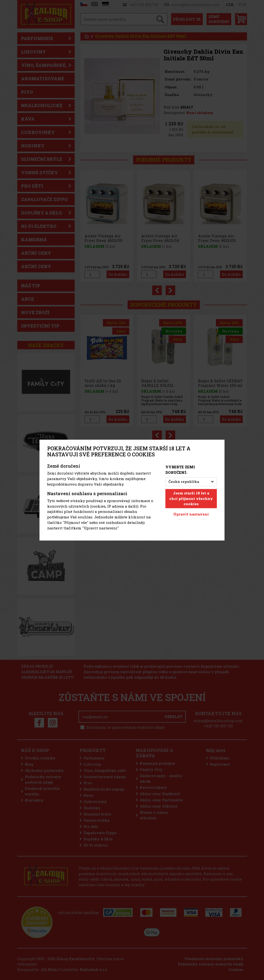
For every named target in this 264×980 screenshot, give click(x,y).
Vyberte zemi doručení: (180, 470)
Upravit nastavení (191, 514)
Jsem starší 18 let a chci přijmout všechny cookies (191, 499)
